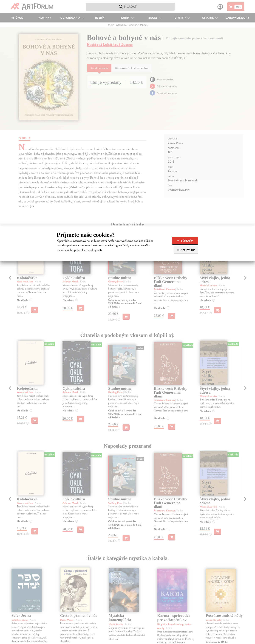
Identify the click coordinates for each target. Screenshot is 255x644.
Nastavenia (186, 250)
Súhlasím (185, 241)
